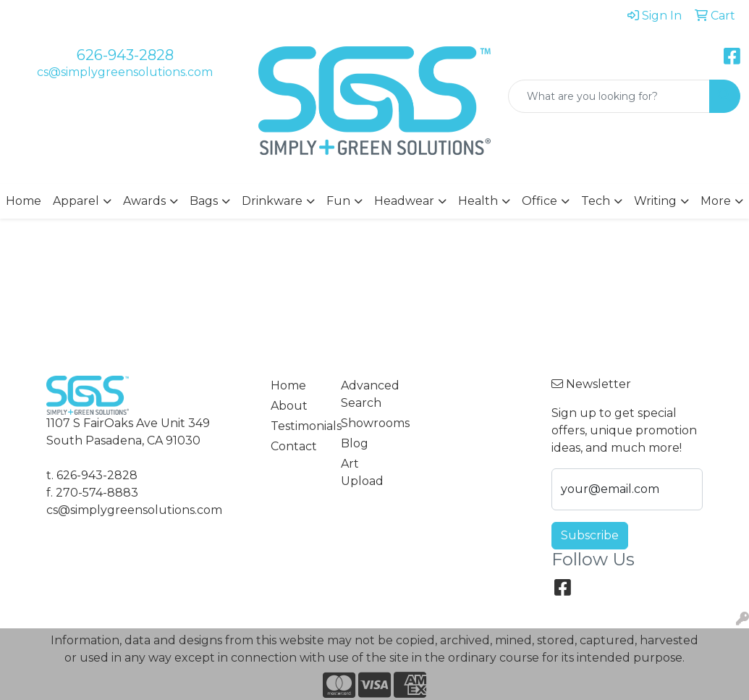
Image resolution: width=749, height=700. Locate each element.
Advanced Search (367, 394)
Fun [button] (338, 201)
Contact (294, 446)
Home (24, 201)
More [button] (716, 201)
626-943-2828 (125, 55)
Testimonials (297, 426)
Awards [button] (144, 201)
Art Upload (362, 472)
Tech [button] (596, 201)
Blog (355, 443)
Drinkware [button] (272, 201)
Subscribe (590, 535)
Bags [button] (204, 201)
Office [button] (539, 201)
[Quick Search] (609, 96)
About (289, 406)
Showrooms (367, 423)
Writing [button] (655, 201)
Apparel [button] (76, 201)
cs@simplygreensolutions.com (125, 72)
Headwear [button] (404, 201)
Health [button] (478, 201)
